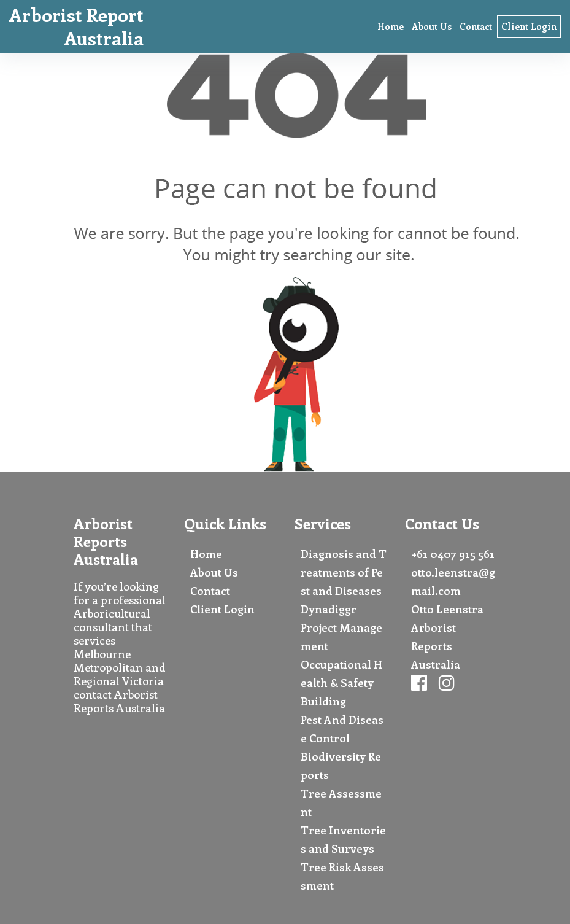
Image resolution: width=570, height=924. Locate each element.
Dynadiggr (329, 609)
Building (323, 701)
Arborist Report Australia (76, 26)
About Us (432, 26)
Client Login (529, 26)
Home (391, 26)
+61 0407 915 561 (453, 554)
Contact (476, 26)
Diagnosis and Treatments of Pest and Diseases (344, 572)
